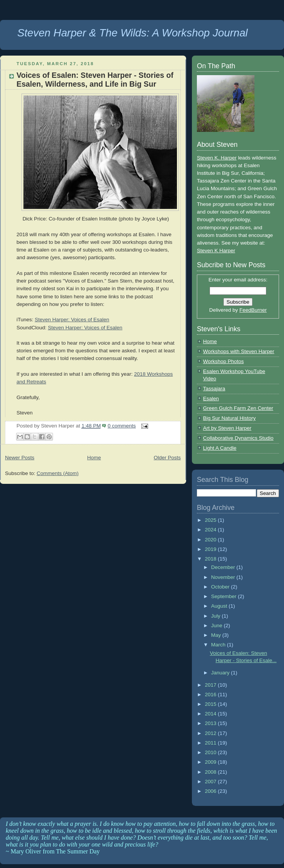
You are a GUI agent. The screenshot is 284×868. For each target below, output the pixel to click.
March (219, 645)
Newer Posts (20, 458)
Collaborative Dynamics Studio (238, 438)
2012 (211, 733)
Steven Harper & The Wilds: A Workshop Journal (133, 33)
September (225, 596)
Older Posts (167, 458)
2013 (211, 723)
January (221, 673)
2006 (211, 791)
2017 (211, 685)
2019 (211, 549)
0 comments (121, 426)
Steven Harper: (66, 328)
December (224, 567)
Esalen (211, 399)
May (217, 635)
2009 (211, 762)
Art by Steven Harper (227, 428)
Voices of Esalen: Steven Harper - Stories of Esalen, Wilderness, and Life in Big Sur (95, 80)
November (224, 577)
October (221, 587)
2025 (211, 520)
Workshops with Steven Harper (239, 351)
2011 (211, 743)
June (217, 626)
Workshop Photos (223, 361)
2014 (211, 714)
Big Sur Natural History (229, 418)
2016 (211, 695)
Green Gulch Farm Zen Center (238, 408)
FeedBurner (253, 310)
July (216, 616)
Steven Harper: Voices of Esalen (72, 320)
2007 (211, 782)
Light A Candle (220, 448)
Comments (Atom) (57, 473)
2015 (211, 704)
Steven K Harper (216, 251)
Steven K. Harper (217, 158)
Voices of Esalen (103, 328)
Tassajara (214, 389)
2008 (211, 772)
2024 (211, 530)
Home (94, 458)
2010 (211, 752)
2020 (211, 540)
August (220, 606)
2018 (211, 559)
